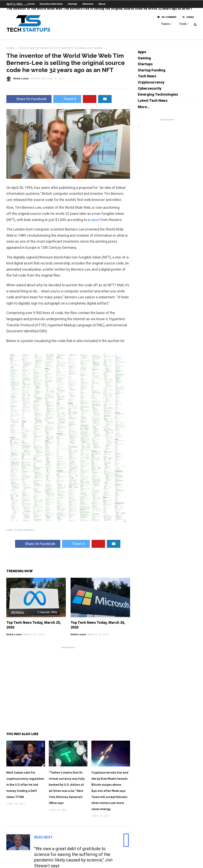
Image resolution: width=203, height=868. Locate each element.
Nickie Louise (14, 637)
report (95, 223)
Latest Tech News (153, 103)
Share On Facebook (29, 102)
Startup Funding (152, 73)
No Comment (167, 17)
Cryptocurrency (151, 85)
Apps (142, 55)
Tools (183, 24)
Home (11, 51)
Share (188, 17)
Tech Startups (62, 51)
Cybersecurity (150, 91)
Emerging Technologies (158, 97)
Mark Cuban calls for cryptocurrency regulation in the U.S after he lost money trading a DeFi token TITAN (25, 788)
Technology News (89, 51)
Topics (165, 24)
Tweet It (67, 102)
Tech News (147, 79)
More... (144, 110)
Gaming (144, 61)
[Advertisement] (68, 691)
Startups (145, 67)
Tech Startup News (34, 51)
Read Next (43, 840)
